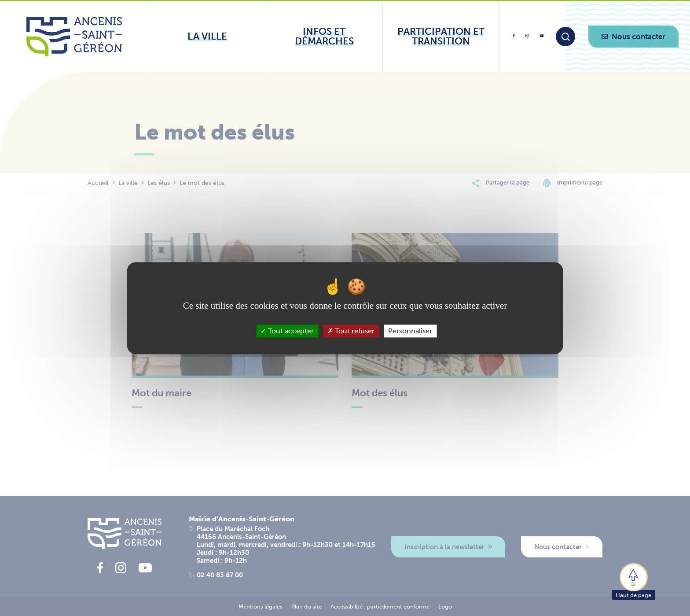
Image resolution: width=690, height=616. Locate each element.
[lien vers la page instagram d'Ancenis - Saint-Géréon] (527, 39)
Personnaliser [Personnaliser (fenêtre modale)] (410, 331)
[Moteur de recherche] (565, 37)
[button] (633, 581)
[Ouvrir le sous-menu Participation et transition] (441, 37)
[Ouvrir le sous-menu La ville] (207, 37)
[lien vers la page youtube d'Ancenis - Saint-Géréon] (542, 37)
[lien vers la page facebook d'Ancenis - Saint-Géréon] (514, 39)
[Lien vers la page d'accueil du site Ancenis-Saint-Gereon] (74, 37)
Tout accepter (287, 331)
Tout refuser (351, 331)
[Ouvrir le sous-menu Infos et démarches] (325, 37)
